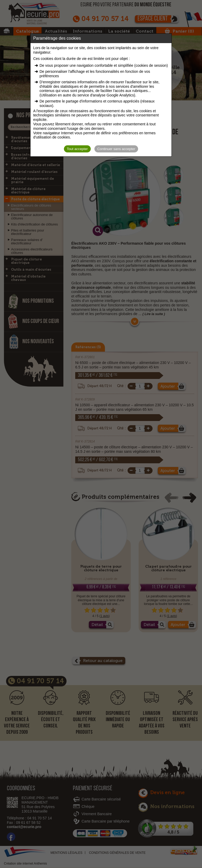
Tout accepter (77, 149)
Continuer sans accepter (116, 149)
